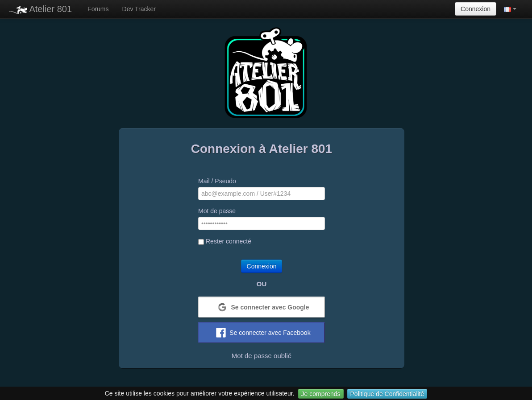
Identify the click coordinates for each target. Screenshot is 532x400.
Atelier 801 (40, 9)
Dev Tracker (139, 9)
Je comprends (321, 394)
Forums (98, 9)
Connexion (476, 9)
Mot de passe (217, 211)
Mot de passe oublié (262, 356)
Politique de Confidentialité (387, 394)
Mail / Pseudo (217, 181)
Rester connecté (225, 241)
